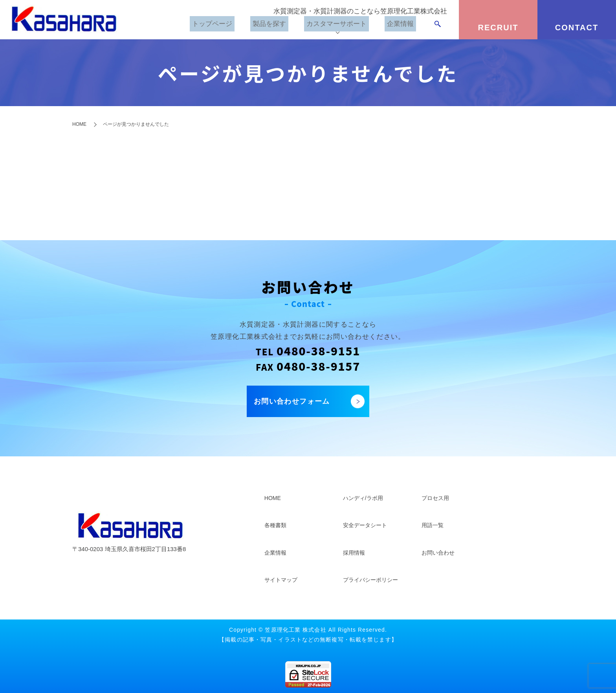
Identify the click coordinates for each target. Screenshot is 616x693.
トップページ (204, 26)
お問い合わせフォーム (292, 401)
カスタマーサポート (334, 26)
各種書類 (275, 525)
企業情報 (400, 26)
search (438, 26)
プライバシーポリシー (370, 580)
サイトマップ (281, 580)
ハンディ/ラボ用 (363, 498)
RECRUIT (498, 28)
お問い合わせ (438, 553)
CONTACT (577, 28)
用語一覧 (433, 525)
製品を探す (263, 26)
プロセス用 (435, 498)
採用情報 (354, 553)
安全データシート (365, 525)
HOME (79, 124)
